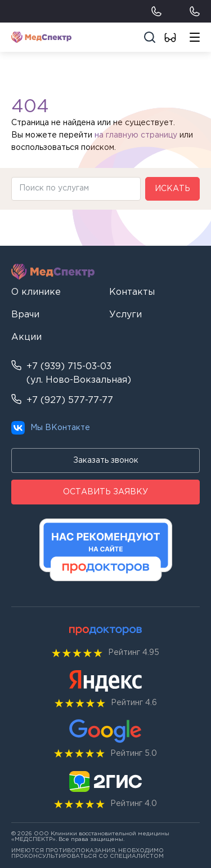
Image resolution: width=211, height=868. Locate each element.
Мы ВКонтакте (51, 428)
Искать (172, 189)
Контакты (132, 292)
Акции (26, 337)
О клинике (36, 292)
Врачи (25, 315)
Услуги (125, 315)
